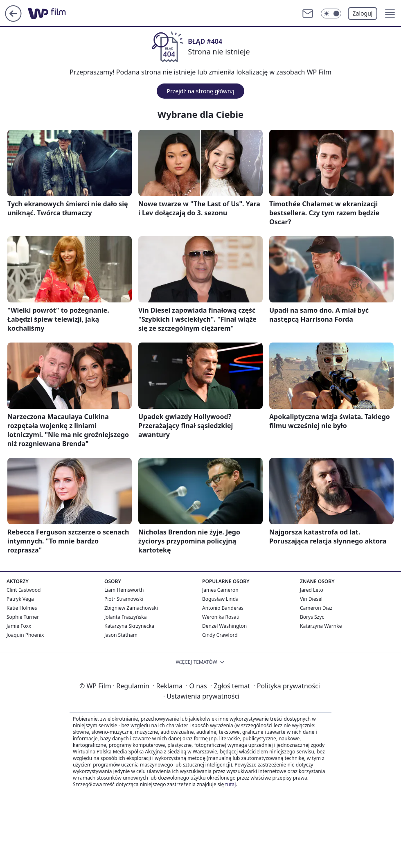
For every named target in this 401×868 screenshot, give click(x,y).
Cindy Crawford (220, 635)
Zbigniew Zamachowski (131, 608)
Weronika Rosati (221, 617)
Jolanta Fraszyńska (125, 617)
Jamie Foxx (19, 626)
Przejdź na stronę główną (200, 91)
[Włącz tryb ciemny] (331, 14)
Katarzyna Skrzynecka (129, 626)
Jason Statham (121, 635)
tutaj (230, 784)
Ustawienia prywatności (201, 696)
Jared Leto (312, 590)
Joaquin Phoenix (25, 635)
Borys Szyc (312, 617)
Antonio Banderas (223, 608)
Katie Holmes (22, 608)
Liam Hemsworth (124, 590)
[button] (390, 14)
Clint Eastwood (24, 590)
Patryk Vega (20, 599)
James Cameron (220, 590)
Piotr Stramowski (124, 599)
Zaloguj (363, 13)
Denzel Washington (224, 626)
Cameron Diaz (316, 608)
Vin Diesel (311, 599)
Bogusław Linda (220, 599)
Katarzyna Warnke (321, 626)
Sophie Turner (23, 617)
